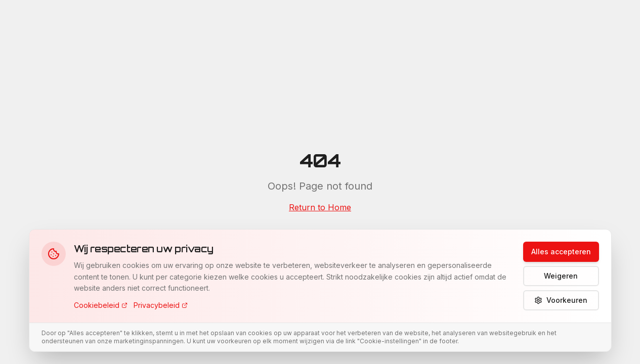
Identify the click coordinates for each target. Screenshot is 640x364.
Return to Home (320, 207)
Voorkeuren (561, 300)
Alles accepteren (561, 252)
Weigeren (561, 276)
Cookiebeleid (101, 305)
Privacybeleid (161, 305)
